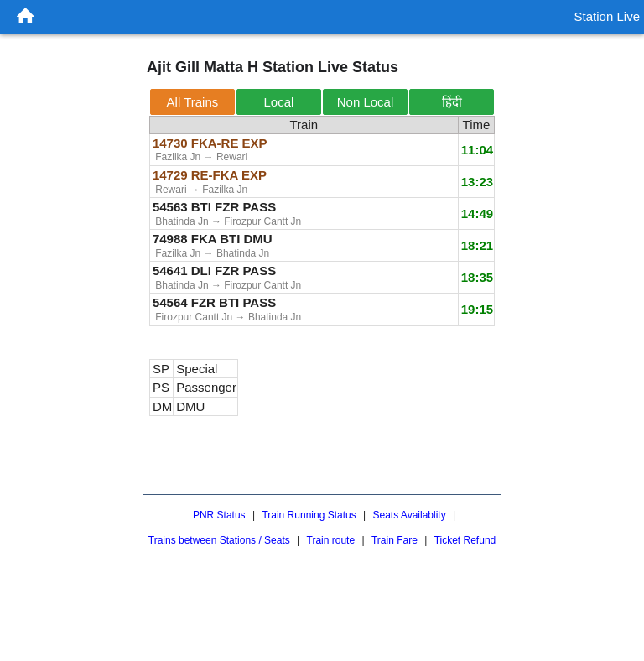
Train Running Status (309, 515)
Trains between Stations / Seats (219, 540)
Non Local (366, 102)
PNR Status (219, 515)
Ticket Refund (465, 540)
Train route (331, 540)
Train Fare (395, 540)
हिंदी (452, 102)
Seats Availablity (409, 515)
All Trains (193, 102)
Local (279, 102)
